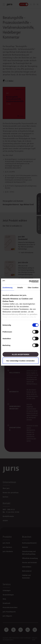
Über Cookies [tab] (33, 288)
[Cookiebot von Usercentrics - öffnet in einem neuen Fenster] (29, 281)
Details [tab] (20, 288)
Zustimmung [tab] (7, 288)
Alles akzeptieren (20, 354)
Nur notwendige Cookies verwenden (20, 361)
